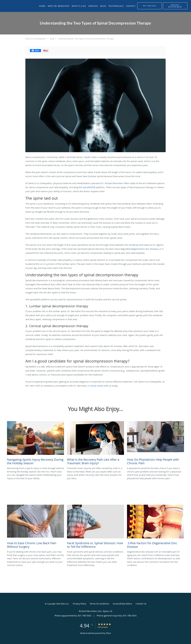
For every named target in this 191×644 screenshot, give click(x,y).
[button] (175, 6)
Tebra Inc (65, 604)
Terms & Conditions (99, 604)
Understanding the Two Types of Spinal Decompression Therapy (86, 39)
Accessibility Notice (122, 604)
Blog (52, 39)
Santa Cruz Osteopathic (36, 39)
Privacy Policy (79, 604)
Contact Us (141, 604)
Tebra (108, 633)
